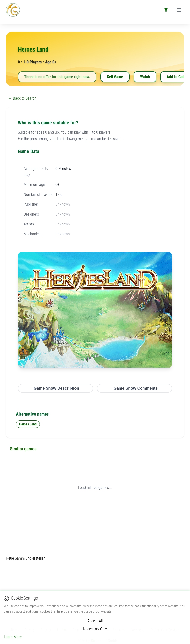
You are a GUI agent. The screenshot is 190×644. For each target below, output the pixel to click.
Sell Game (115, 77)
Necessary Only (95, 629)
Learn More (13, 637)
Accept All (95, 621)
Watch (145, 77)
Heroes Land (28, 424)
